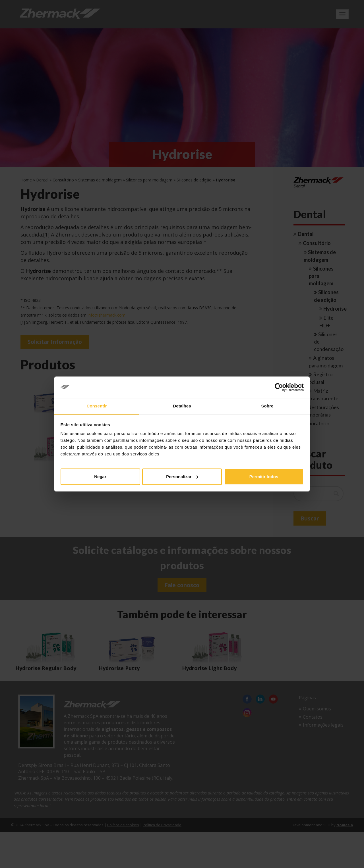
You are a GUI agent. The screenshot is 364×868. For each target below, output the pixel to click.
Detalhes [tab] (182, 406)
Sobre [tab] (267, 406)
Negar (100, 477)
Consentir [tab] (97, 406)
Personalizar (182, 477)
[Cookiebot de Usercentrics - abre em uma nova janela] (279, 387)
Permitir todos (264, 477)
